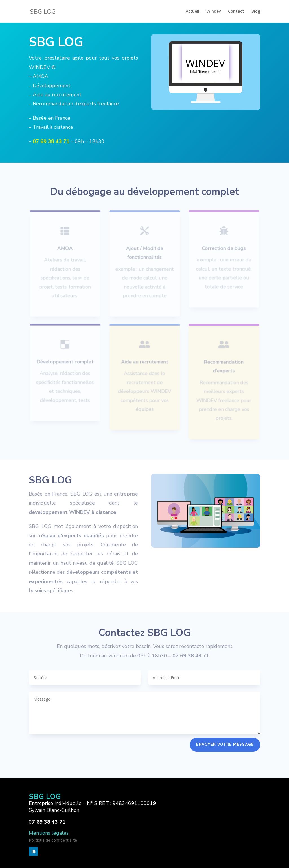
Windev (214, 12)
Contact (236, 12)
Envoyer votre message (225, 745)
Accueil (192, 12)
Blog (256, 12)
